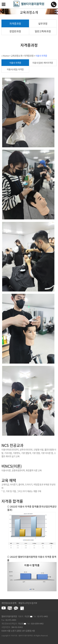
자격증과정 (15, 24)
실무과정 (43, 24)
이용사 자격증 (41, 56)
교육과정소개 (17, 56)
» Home (5, 56)
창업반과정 (15, 31)
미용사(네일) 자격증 (15, 69)
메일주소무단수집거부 (28, 603)
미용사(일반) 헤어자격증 (43, 63)
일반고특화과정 (43, 31)
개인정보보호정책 (9, 603)
